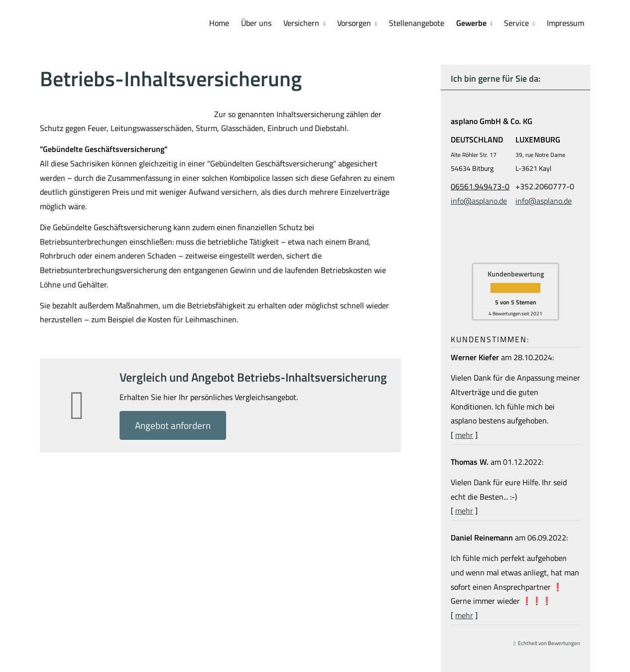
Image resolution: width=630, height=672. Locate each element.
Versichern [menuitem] (301, 23)
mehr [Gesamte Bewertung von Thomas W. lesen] (464, 511)
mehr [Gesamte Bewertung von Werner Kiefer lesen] (464, 435)
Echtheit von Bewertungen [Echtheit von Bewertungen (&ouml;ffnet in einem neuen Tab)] (549, 643)
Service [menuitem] (516, 23)
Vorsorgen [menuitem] (354, 23)
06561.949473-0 (480, 186)
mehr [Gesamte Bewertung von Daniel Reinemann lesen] (464, 615)
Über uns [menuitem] (256, 23)
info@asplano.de (479, 201)
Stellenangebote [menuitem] (417, 23)
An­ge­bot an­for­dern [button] (173, 425)
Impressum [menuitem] (566, 23)
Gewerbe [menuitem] (471, 23)
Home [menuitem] (219, 23)
